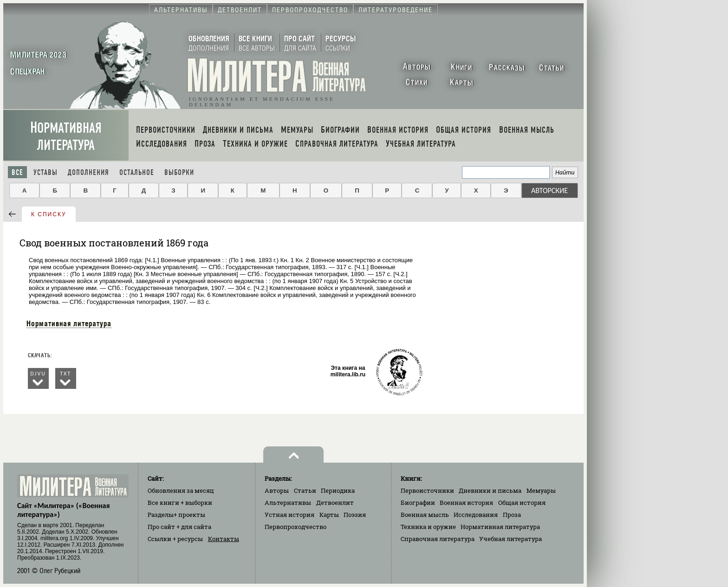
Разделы (176, 515)
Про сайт (179, 527)
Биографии (418, 503)
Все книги (180, 503)
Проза (512, 515)
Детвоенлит (335, 503)
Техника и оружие (428, 527)
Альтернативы (288, 503)
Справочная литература (438, 539)
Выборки (179, 172)
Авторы (277, 490)
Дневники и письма (490, 490)
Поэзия (355, 515)
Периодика (338, 490)
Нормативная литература (66, 136)
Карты (329, 515)
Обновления (181, 490)
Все (17, 172)
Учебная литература (510, 539)
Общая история (522, 503)
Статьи (305, 490)
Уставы (45, 172)
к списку (49, 214)
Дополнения (88, 172)
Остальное (137, 172)
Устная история (289, 515)
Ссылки (175, 539)
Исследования (476, 515)
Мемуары (541, 490)
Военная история (466, 503)
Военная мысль (425, 515)
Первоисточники (427, 490)
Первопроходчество (296, 527)
